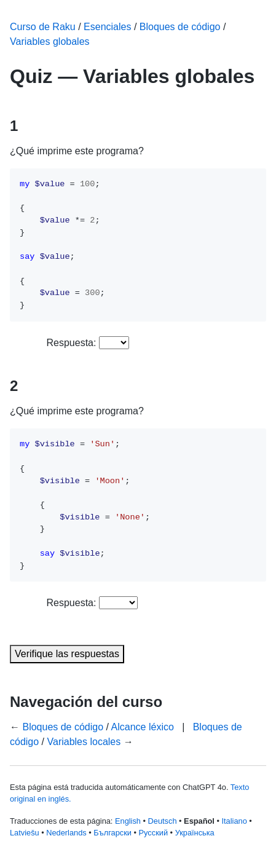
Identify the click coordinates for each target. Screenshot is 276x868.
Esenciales (107, 27)
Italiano (234, 821)
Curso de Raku (43, 27)
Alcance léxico (143, 727)
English (128, 821)
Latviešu (25, 833)
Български (112, 833)
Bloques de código (180, 27)
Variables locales (84, 742)
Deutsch (163, 821)
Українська (195, 833)
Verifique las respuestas (67, 654)
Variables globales (50, 41)
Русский (153, 833)
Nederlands (66, 833)
